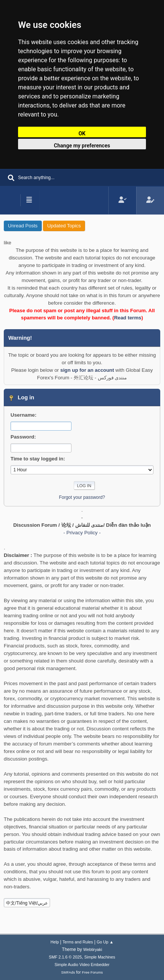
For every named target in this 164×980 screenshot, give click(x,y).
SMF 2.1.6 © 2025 (65, 957)
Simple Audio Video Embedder (82, 965)
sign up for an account (87, 370)
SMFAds (68, 972)
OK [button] (82, 133)
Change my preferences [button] (82, 146)
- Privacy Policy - (82, 533)
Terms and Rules (78, 942)
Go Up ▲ (105, 942)
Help (55, 942)
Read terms (128, 318)
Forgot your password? (82, 497)
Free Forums (93, 972)
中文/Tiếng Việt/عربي (27, 903)
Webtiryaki (93, 949)
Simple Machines (100, 957)
